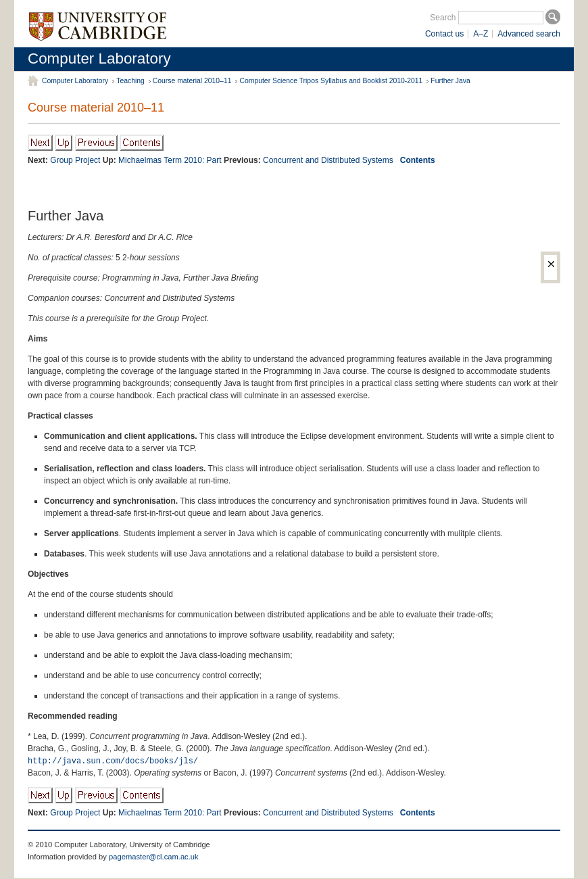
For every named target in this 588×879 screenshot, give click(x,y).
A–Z (481, 34)
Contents (418, 160)
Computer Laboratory (99, 58)
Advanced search (529, 34)
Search (443, 18)
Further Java (450, 81)
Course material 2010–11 (192, 81)
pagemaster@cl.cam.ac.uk (154, 857)
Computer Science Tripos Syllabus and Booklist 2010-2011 (331, 81)
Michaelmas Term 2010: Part (170, 160)
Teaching (130, 81)
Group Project (75, 160)
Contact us (444, 34)
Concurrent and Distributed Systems (328, 160)
